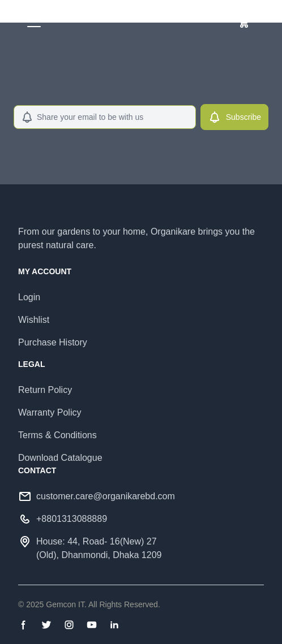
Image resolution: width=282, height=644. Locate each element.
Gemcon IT (65, 604)
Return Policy (45, 390)
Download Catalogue (60, 458)
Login (29, 297)
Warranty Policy (50, 412)
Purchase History (53, 342)
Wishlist (34, 320)
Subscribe (234, 117)
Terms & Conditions (57, 435)
